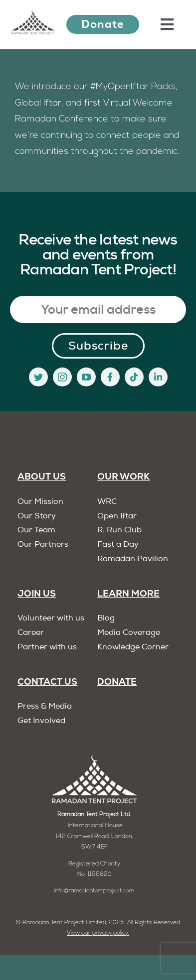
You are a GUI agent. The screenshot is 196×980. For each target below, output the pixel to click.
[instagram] (62, 377)
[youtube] (86, 377)
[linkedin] (158, 377)
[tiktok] (134, 377)
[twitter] (38, 377)
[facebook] (110, 377)
